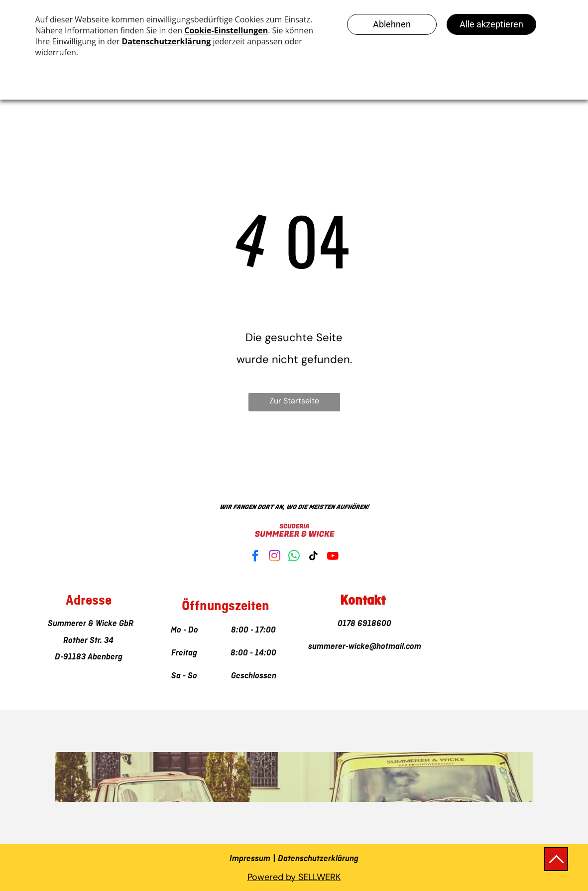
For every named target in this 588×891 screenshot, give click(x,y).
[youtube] (333, 557)
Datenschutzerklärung (318, 859)
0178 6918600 (362, 624)
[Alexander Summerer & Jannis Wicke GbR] (454, 620)
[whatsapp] (294, 557)
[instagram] (275, 557)
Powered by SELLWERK (294, 877)
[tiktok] (314, 557)
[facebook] (255, 557)
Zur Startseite (294, 401)
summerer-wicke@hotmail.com (363, 646)
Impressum (250, 859)
